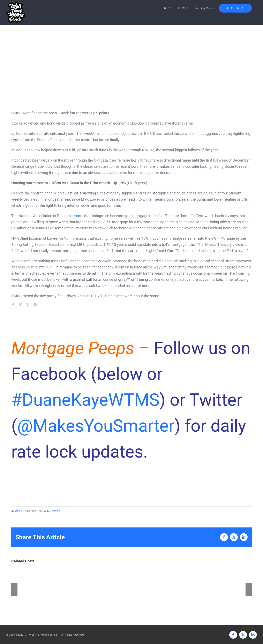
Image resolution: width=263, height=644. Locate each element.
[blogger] (35, 305)
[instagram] (28, 305)
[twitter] (20, 305)
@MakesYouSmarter (96, 426)
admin (18, 511)
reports (77, 216)
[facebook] (13, 305)
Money (56, 511)
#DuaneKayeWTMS (85, 400)
